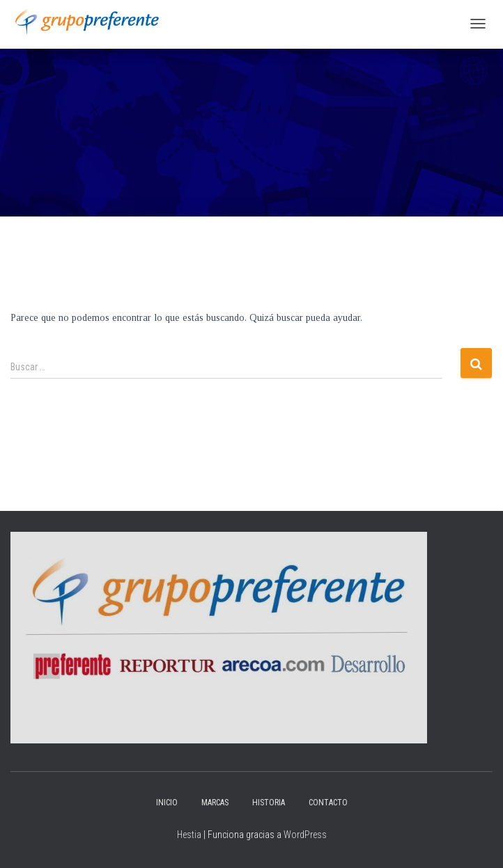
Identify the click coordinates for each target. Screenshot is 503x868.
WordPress (305, 835)
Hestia (189, 835)
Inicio (167, 803)
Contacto (328, 803)
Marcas (215, 803)
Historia (269, 803)
